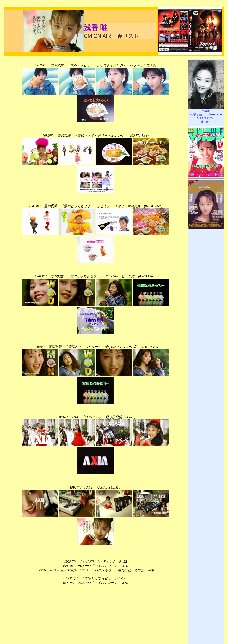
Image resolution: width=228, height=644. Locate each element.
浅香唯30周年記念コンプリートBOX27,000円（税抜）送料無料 (206, 115)
